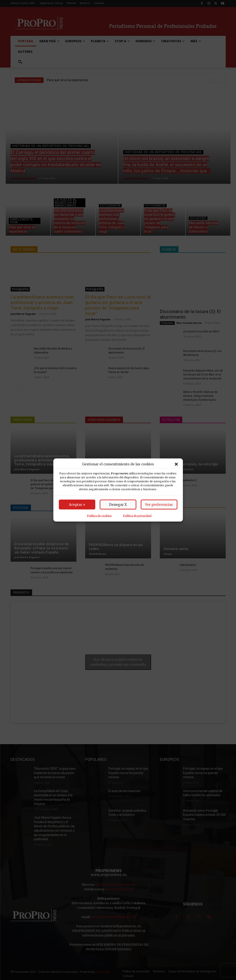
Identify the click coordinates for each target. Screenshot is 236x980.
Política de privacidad (137, 516)
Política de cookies (99, 516)
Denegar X (118, 505)
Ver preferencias (159, 505)
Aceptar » (77, 505)
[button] (176, 464)
